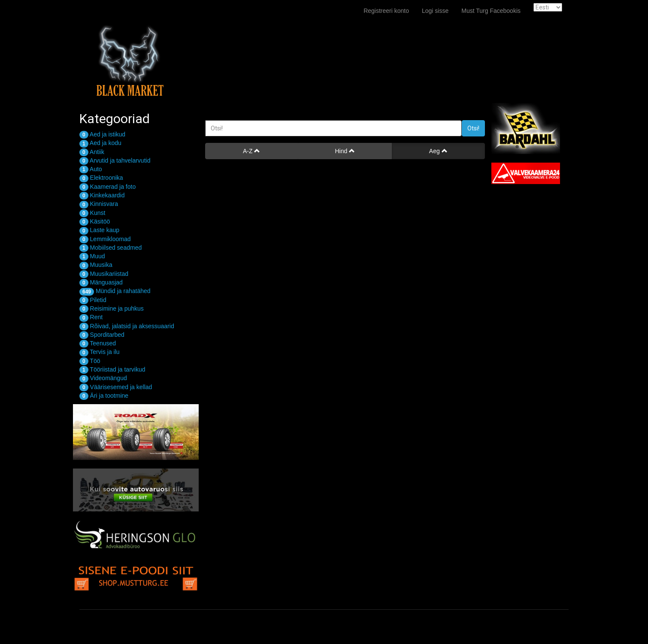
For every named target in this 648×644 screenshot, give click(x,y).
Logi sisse (435, 11)
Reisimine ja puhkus (112, 308)
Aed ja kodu (100, 143)
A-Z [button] (251, 151)
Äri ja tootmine (104, 396)
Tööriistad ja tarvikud (112, 369)
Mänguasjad (101, 282)
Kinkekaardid (102, 195)
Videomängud (103, 378)
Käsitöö (95, 221)
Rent (91, 317)
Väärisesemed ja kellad (116, 387)
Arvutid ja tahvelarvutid (115, 160)
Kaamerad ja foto (107, 187)
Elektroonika (101, 178)
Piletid (93, 300)
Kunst (92, 213)
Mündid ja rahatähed (115, 291)
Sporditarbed (102, 335)
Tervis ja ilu (100, 352)
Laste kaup (99, 230)
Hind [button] (345, 151)
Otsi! (473, 128)
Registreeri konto (386, 11)
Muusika (96, 265)
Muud (92, 256)
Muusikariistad (104, 274)
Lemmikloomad (105, 239)
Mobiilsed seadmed (111, 248)
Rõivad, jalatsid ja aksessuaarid (127, 326)
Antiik (92, 152)
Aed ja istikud (102, 134)
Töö (90, 361)
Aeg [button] (438, 151)
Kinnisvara (99, 204)
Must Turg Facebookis (491, 11)
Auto (91, 169)
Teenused (98, 343)
